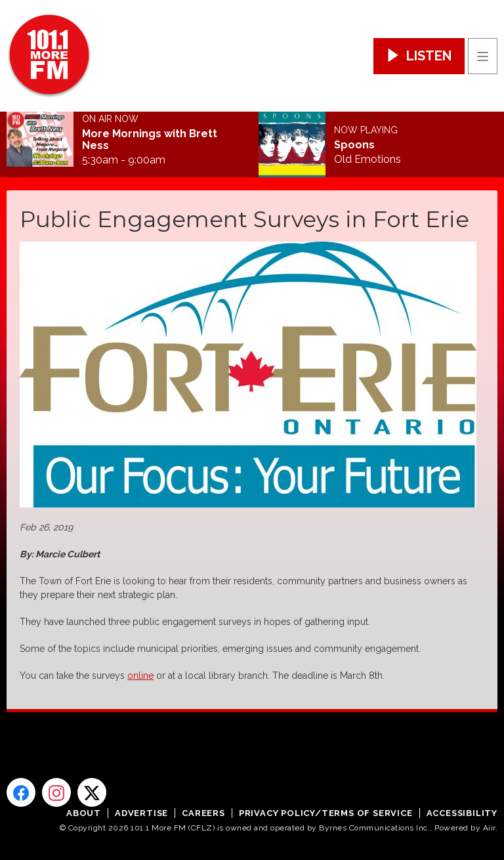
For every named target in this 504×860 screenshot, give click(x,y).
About (84, 813)
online (140, 676)
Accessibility (462, 813)
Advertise (141, 813)
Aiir (489, 828)
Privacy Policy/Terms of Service (326, 813)
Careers (203, 813)
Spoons (354, 145)
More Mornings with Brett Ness (150, 140)
